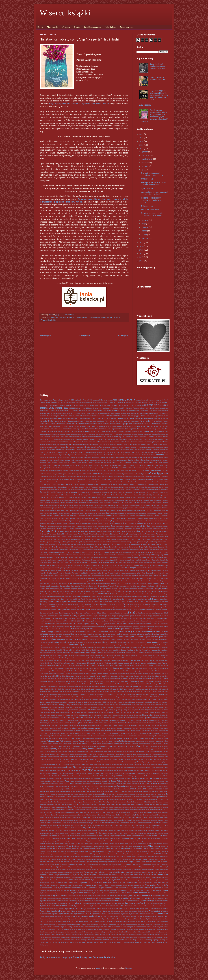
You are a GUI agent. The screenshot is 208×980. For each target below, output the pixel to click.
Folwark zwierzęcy (95, 534)
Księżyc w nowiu (133, 618)
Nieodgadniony (64, 705)
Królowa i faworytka (145, 607)
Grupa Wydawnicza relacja (148, 547)
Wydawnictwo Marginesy (124, 896)
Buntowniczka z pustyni (67, 460)
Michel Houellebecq (112, 676)
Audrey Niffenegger (140, 437)
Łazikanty (138, 647)
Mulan (62, 689)
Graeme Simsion (71, 547)
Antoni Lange (101, 431)
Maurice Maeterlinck (127, 668)
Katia (69, 594)
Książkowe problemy (85, 616)
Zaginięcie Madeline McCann (143, 924)
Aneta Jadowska (150, 424)
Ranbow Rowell (128, 764)
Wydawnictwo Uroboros (159, 911)
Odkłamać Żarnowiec (142, 712)
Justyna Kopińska (130, 586)
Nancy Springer (110, 694)
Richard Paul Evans (101, 773)
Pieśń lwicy (56, 736)
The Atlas (132, 828)
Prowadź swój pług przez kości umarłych (74, 754)
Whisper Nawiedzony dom (111, 857)
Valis (78, 849)
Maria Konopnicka (92, 660)
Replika (134, 770)
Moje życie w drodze (133, 684)
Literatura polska (48, 639)
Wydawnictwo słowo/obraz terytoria (52, 909)
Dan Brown (104, 484)
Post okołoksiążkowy (48, 749)
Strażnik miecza (45, 810)
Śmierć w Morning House (77, 820)
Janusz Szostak (130, 570)
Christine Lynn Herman (161, 465)
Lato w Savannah (142, 621)
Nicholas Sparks (146, 699)
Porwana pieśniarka (162, 746)
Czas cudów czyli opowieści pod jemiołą (53, 479)
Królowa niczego (157, 607)
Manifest (95, 658)
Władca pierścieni (135, 864)
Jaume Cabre (64, 573)
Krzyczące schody (46, 613)
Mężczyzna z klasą (120, 671)
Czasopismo (95, 479)
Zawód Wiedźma (119, 932)
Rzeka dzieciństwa (58, 781)
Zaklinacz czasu (117, 927)
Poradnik (141, 746)
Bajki (125, 439)
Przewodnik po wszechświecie (116, 757)
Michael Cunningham (110, 673)
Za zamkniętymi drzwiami (154, 922)
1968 (163, 402)
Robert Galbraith (136, 773)
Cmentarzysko (55, 470)
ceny (167, 463)
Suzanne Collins (53, 812)
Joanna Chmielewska (132, 578)
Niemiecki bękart (45, 705)
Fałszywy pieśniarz (99, 529)
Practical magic (67, 751)
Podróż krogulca (158, 738)
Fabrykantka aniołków (55, 529)
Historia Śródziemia (119, 555)
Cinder (136, 468)
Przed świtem (52, 757)
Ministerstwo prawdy (117, 681)
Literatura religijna (116, 640)
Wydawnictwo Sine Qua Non (116, 906)
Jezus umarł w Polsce (64, 578)
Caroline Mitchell (93, 463)
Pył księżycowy (147, 762)
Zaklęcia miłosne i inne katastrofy (84, 927)
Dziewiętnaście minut (142, 510)
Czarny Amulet (91, 477)
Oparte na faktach (137, 718)
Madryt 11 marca (107, 650)
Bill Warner (80, 452)
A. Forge (52, 411)
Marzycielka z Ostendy (153, 666)
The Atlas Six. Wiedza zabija (146, 828)
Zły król (128, 937)
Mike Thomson (70, 679)
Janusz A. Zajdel (102, 570)
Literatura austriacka (133, 629)
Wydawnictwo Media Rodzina (145, 895)
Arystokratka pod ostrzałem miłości (75, 434)
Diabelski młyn (82, 490)
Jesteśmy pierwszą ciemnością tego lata (124, 576)
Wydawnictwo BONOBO (65, 880)
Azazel (97, 439)
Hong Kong (159, 555)
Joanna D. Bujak (157, 578)
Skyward (159, 797)
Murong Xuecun (76, 689)
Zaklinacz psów (138, 927)
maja (144, 224)
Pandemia (109, 728)
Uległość (84, 846)
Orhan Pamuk (88, 723)
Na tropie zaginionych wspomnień (121, 692)
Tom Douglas (139, 833)
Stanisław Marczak (162, 802)
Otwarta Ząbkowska (139, 725)
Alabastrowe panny (98, 416)
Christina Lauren (147, 465)
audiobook (130, 437)
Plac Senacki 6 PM (141, 736)
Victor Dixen (110, 849)
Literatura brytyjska (48, 631)
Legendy (86, 624)
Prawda (111, 751)
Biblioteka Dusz (146, 450)
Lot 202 (125, 645)
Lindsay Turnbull (70, 626)
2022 (48, 317)
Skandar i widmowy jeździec (75, 797)
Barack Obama (63, 442)
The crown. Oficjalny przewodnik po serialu (69, 830)
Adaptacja (43, 413)
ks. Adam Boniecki (90, 613)
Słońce (68, 799)
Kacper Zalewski (156, 586)
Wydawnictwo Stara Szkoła (119, 909)
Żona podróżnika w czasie (70, 942)
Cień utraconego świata (94, 468)
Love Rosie (165, 645)
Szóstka (140, 815)
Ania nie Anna (124, 426)
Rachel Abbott (74, 764)
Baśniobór (106, 444)
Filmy (133, 531)
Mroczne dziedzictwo (107, 686)
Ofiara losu (165, 712)
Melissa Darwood (75, 671)
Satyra (100, 784)
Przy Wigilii (73, 759)
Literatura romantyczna (130, 640)
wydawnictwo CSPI (162, 880)
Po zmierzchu (78, 738)
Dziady (87, 505)
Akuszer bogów (86, 416)
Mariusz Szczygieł (82, 663)
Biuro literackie (115, 452)
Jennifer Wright (136, 573)
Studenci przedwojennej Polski (85, 810)
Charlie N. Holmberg (80, 465)
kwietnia (145, 227)
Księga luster (97, 616)
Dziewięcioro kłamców (127, 510)
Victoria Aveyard (121, 849)
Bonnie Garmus (128, 455)
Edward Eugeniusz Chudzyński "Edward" (53, 516)
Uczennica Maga (152, 843)
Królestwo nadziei (132, 607)
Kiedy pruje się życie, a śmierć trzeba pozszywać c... (154, 184)
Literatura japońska (144, 634)
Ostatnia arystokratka (95, 725)
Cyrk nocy (137, 474)
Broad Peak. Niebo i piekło (160, 457)
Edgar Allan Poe (136, 513)
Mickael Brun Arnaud (126, 676)
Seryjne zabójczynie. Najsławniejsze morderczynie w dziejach (66, 791)
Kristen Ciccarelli (152, 604)
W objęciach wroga (121, 851)
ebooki (113, 513)
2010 (124, 405)
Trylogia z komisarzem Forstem (75, 841)
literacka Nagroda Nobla (61, 629)
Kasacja (143, 589)
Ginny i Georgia (76, 542)
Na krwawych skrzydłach (71, 692)
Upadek (135, 846)
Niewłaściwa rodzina (139, 705)
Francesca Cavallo (162, 534)
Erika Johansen (53, 526)
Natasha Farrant (71, 697)
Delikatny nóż (133, 487)
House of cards (45, 557)
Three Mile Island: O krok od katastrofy (82, 833)
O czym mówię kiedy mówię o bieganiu (116, 710)
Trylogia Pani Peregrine (160, 838)
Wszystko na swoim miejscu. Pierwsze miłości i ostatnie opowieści (108, 872)
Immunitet (43, 560)
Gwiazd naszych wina (60, 550)
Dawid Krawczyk (69, 487)
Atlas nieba (65, 437)
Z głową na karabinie (113, 922)
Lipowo (95, 626)
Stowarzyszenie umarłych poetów (131, 807)
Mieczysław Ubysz (153, 676)
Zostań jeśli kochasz (87, 940)
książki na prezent (145, 613)
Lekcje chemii (111, 624)
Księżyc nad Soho (121, 618)
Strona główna (84, 335)
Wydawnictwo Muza (122, 898)
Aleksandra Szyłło (151, 418)
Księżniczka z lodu (65, 618)
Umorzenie (113, 846)
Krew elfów (133, 604)
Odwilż (158, 712)
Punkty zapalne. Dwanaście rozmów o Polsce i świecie (78, 762)
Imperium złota (51, 560)
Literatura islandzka (130, 634)
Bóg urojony (60, 457)
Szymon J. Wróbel (124, 817)
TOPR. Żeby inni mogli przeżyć (71, 836)
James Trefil (140, 568)
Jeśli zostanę (52, 578)
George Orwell (129, 539)
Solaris (112, 799)
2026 (142, 134)
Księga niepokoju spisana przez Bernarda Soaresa (130, 616)
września (145, 163)
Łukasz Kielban (163, 647)
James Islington (130, 568)
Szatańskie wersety (57, 815)
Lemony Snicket (138, 624)
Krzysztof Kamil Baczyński (73, 613)
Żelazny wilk (44, 942)
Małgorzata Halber (154, 655)
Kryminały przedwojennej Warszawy (119, 610)
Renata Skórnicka (125, 770)
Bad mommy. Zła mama (115, 439)
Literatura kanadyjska (160, 634)
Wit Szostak (88, 864)
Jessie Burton (64, 576)
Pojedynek (104, 741)
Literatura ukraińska (110, 642)
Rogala (69, 776)
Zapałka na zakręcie (68, 929)
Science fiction (157, 783)
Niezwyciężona (52, 707)
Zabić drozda (44, 924)
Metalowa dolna (98, 671)
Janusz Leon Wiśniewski (116, 570)
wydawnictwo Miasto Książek (53, 898)
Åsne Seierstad (163, 434)
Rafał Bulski (118, 764)
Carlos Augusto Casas (54, 463)
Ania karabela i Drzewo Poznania (91, 426)
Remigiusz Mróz (111, 770)
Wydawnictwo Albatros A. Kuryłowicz (59, 877)
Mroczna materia (61, 686)
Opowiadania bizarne (161, 718)
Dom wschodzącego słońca (58, 497)
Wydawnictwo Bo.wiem (48, 880)
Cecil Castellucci (159, 463)
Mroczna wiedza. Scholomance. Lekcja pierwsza (83, 686)
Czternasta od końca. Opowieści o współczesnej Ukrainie (97, 482)
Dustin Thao (78, 503)
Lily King (52, 626)
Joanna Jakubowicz (54, 581)
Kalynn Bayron (57, 589)
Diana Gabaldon (114, 490)
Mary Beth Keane (112, 666)
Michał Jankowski (68, 676)
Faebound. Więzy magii (84, 529)
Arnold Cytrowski (137, 431)
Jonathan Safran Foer (103, 583)
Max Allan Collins (141, 668)
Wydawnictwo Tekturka (84, 911)
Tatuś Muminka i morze (139, 825)
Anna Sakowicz (142, 429)
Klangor (161, 594)
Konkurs (43, 604)
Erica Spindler (146, 523)
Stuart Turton (70, 810)
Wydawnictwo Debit (134, 883)
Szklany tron (120, 815)
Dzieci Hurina (95, 505)
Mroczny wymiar (157, 686)
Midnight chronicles (140, 676)
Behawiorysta (51, 447)
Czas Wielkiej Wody (84, 479)
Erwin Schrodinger (104, 526)
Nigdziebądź (74, 707)
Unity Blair (121, 846)
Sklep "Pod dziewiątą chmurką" (121, 797)
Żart (167, 940)
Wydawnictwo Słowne (161, 906)
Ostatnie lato (107, 725)
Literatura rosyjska (145, 640)
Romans (118, 776)
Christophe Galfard (46, 468)
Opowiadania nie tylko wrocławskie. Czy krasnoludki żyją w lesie (62, 720)
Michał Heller (57, 676)
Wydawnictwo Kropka (117, 893)
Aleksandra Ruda (124, 418)
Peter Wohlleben (62, 733)
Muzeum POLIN (116, 689)
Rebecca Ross (45, 770)
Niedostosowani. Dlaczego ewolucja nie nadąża (134, 702)
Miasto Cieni (151, 671)
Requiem (49, 773)
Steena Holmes (116, 804)
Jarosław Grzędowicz (155, 570)
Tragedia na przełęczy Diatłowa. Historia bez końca (127, 836)
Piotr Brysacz (82, 736)
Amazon (166, 421)
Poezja (82, 741)
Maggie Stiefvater (97, 653)
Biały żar (126, 450)
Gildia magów (66, 542)
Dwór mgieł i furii (130, 503)
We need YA (64, 857)
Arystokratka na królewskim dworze (51, 434)
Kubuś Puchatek (145, 618)
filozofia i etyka (154, 531)
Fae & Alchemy (69, 529)
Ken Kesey (94, 594)
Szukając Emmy (96, 817)
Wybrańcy (69, 875)
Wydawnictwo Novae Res (49, 901)
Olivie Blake (107, 718)
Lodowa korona (88, 645)
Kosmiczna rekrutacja (92, 604)
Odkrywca (152, 712)
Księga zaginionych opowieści (158, 616)
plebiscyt (43, 738)
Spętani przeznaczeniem (65, 802)
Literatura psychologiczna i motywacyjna (96, 640)
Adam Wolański (163, 411)
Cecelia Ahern (148, 463)
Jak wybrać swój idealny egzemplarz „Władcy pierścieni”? (158, 66)
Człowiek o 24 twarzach (48, 482)
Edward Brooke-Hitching (160, 513)
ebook (108, 513)
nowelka (90, 710)
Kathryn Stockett (61, 594)
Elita (127, 516)
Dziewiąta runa (115, 510)
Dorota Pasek (106, 497)
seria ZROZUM (131, 789)
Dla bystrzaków (163, 490)
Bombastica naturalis (115, 455)
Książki (40, 27)
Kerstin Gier (102, 594)
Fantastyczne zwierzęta (115, 529)
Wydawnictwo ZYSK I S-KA (101, 916)
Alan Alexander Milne (113, 416)
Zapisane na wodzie (82, 929)
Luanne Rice (44, 647)
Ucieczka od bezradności (137, 843)
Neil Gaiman (155, 697)
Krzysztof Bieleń (58, 613)
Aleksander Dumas (76, 418)
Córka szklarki (87, 474)
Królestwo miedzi (120, 607)
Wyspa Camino (107, 919)
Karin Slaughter (123, 589)
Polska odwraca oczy (55, 744)
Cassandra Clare (117, 463)
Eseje (113, 526)
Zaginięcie (129, 924)
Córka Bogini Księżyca (50, 474)
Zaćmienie (90, 924)
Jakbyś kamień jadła (117, 568)
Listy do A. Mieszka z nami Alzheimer (152, 626)
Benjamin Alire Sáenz (77, 447)
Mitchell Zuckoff (95, 684)
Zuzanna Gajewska (102, 940)
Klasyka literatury (79, 596)
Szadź (128, 812)
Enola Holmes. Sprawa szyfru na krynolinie (129, 521)
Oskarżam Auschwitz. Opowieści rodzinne (132, 723)
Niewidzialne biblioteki (117, 705)
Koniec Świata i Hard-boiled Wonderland (147, 602)
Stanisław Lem (150, 802)
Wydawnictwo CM (118, 880)
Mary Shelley (123, 666)
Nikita (81, 707)
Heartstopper (124, 552)
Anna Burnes (54, 429)
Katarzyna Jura (64, 591)
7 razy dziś (145, 408)
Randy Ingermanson (140, 764)
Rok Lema (75, 776)
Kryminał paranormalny (99, 610)
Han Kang (93, 550)
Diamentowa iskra (102, 490)
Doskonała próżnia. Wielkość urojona (124, 497)
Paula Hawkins (76, 731)
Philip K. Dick (81, 733)
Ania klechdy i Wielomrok (110, 426)
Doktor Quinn (116, 495)
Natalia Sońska (60, 697)
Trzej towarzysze (159, 841)
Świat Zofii (137, 820)
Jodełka (106, 581)
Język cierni (90, 578)
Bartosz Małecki (51, 444)
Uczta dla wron (163, 843)
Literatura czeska (90, 632)
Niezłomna (158, 705)
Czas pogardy (72, 479)
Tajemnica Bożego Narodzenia (151, 823)
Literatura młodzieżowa (51, 637)
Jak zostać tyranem (104, 568)
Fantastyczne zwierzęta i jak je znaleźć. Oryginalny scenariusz (146, 529)
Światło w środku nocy (54, 823)
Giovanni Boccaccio (100, 542)
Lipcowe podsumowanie (84, 626)
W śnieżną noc (68, 854)
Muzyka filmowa (127, 689)
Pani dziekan (127, 728)
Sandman (156, 781)
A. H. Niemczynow (62, 411)
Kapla (104, 589)
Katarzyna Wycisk (104, 591)
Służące (74, 799)
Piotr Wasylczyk (109, 736)
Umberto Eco (105, 846)
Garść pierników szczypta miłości (116, 537)
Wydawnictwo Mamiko (92, 896)
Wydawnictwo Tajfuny (68, 911)
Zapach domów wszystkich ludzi (50, 929)
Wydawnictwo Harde (71, 890)
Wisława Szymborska (76, 864)
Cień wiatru (114, 468)
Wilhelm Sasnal (140, 862)
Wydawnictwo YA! (135, 914)
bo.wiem (81, 455)
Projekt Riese (55, 754)
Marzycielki (165, 666)
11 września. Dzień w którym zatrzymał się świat (131, 402)
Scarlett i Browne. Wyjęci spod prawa (127, 784)
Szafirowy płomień (137, 812)
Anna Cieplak (63, 429)
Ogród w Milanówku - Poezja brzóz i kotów (102, 715)
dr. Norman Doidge (155, 497)
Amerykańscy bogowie (64, 424)
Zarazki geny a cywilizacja (49, 932)
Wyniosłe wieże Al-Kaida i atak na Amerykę (82, 919)
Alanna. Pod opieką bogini (150, 416)
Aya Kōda (80, 439)
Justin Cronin (119, 586)
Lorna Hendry (107, 645)
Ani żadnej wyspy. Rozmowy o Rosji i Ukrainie (64, 426)
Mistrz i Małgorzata (75, 684)
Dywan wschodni (79, 505)
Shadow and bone (103, 791)
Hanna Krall (120, 550)
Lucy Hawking (63, 647)
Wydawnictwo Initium (126, 890)
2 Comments (70, 315)
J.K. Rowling (92, 563)
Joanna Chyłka (145, 578)
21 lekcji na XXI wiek (79, 408)
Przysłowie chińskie (117, 759)
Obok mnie (66, 712)
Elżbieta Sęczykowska (57, 518)
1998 (53, 405)
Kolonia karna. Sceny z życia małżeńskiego (126, 599)
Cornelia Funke (155, 470)
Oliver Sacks (98, 718)
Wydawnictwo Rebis (64, 906)
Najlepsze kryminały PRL (81, 694)
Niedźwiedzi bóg (156, 702)
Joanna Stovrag (83, 581)
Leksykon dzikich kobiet (124, 624)
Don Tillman (82, 497)
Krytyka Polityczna (162, 610)
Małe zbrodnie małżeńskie (104, 655)
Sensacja (121, 786)
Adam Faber (116, 411)
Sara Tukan (59, 784)
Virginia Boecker (45, 851)
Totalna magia (94, 836)
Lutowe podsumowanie (104, 647)
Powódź (161, 749)
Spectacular (44, 802)
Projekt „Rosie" (45, 754)
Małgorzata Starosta (71, 658)
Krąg (128, 604)
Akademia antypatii (53, 416)
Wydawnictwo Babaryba (125, 877)
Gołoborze (119, 544)
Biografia (87, 452)
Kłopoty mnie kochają (68, 599)
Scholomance (145, 784)
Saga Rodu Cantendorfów (132, 781)
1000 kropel (111, 402)
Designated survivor (46, 490)
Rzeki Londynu (70, 781)
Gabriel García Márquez (75, 537)
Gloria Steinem (112, 542)
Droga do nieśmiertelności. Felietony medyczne (63, 500)
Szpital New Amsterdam (160, 815)
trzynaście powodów (53, 843)
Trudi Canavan (53, 838)
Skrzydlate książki (138, 797)
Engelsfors (106, 518)
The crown (51, 830)
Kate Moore (125, 591)
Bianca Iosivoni (135, 450)
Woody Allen (55, 870)
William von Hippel (46, 864)
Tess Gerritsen (99, 828)
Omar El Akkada (117, 718)
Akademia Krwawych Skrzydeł (70, 416)
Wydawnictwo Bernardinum (142, 877)
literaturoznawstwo (54, 645)
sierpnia (145, 166)
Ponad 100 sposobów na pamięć (60, 746)
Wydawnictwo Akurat (149, 875)
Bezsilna (96, 450)
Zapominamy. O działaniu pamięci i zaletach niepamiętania (136, 929)
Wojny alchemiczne (146, 867)
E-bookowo (101, 513)
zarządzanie (62, 932)
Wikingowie (106, 862)
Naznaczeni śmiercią (108, 697)
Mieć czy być (52, 679)
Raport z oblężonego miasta (111, 767)
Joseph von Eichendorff (131, 583)
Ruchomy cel (78, 778)
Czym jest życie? (45, 484)
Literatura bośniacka (162, 629)
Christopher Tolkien (59, 468)
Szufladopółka (85, 817)
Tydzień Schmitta (81, 843)
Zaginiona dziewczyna (161, 924)
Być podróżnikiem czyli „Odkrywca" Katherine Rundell (155, 174)
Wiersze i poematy (148, 859)
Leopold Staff (148, 624)
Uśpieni (62, 849)
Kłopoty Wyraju (80, 599)
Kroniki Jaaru (56, 607)
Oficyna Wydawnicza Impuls (49, 715)
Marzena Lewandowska (136, 666)
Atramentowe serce (103, 437)
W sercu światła (161, 851)
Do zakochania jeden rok (71, 495)
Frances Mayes (150, 534)
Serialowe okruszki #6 (150, 210)
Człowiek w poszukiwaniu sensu (67, 482)
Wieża (56, 862)
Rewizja (55, 773)
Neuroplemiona (84, 699)
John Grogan (160, 581)
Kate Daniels (116, 591)
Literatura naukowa (72, 637)
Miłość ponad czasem (102, 681)
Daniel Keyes (113, 484)
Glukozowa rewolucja (124, 542)
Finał (162, 531)
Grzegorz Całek (163, 547)
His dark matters (97, 555)
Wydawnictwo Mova (107, 898)
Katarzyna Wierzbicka (91, 591)
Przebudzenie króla (121, 754)
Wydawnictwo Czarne (89, 882)
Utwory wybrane (70, 849)
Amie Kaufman (77, 424)
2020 (142, 246)
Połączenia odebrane (124, 744)
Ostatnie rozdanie (118, 725)
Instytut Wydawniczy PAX (76, 560)
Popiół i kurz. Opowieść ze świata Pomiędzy (86, 746)
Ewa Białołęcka (157, 526)
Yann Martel (58, 922)
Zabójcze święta (55, 924)
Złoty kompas (121, 937)
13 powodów (152, 402)
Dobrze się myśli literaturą (96, 495)
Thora (66, 833)
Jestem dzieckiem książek (101, 576)
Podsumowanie (53, 741)
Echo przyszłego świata (123, 513)
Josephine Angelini (146, 583)
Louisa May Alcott (154, 645)
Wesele (83, 857)
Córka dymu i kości (65, 474)
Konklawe (165, 602)
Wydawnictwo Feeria (65, 888)
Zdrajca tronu (60, 935)
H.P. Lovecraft (84, 550)
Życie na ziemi (102, 942)
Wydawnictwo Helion (110, 890)
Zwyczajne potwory (159, 940)
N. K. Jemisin (153, 689)
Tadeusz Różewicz (110, 823)
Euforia (118, 526)
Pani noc (135, 728)
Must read (85, 689)
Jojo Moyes (68, 583)
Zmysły (154, 937)
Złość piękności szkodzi (79, 937)
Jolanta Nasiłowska (79, 583)
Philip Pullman (91, 733)
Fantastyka (45, 531)
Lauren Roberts (56, 624)
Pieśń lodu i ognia (46, 736)
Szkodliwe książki (131, 815)
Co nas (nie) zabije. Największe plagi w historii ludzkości (79, 470)
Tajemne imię (125, 823)
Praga (74, 751)
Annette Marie (90, 431)
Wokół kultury (110, 27)
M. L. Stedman (75, 650)
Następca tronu (141, 694)
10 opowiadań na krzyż (56, 402)
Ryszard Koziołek (146, 778)
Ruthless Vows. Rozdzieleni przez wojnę (96, 778)
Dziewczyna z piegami (67, 510)
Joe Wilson (122, 581)
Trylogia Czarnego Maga (79, 838)
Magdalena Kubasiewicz (151, 650)
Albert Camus (164, 416)
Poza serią (52, 751)
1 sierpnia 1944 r (160, 400)
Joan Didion (108, 578)
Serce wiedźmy (130, 786)
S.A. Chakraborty (96, 781)
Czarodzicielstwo (118, 477)
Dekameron (115, 487)
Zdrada (53, 935)
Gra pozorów (60, 547)
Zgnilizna (125, 935)
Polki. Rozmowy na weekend (154, 741)
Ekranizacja (96, 516)
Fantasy (55, 531)
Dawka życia (80, 487)
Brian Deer (128, 457)
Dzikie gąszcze (53, 513)
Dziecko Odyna (135, 505)
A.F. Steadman (73, 411)
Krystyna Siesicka (149, 610)
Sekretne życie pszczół (86, 786)
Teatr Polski (58, 828)
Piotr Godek (91, 736)
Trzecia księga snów (132, 841)
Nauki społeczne (83, 697)
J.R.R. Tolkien (103, 563)
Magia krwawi (116, 653)
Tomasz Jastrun (157, 833)
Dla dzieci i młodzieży (49, 492)
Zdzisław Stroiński (71, 935)
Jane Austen (66, 570)
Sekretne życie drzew (56, 786)
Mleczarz (104, 684)
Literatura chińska (62, 632)
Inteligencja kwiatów (98, 560)
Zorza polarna (75, 940)
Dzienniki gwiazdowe (79, 508)
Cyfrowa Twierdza (116, 474)
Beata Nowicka (147, 444)
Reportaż (141, 770)
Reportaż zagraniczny (152, 770)
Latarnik (133, 621)
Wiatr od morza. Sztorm (128, 857)
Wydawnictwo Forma (111, 888)
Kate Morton (133, 591)
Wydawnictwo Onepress (102, 901)
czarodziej (127, 477)
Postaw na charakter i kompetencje (70, 749)
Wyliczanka (52, 919)
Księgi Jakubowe (53, 618)
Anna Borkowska (163, 426)
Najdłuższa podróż (46, 694)
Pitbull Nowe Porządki (127, 736)
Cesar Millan (56, 465)
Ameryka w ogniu (50, 424)
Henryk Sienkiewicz (156, 552)
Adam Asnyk (107, 411)
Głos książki (144, 542)
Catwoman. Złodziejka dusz (133, 463)
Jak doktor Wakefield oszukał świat (68, 565)
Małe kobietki (90, 655)
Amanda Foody (157, 421)
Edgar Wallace (147, 513)
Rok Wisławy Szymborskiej (106, 776)
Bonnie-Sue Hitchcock (141, 455)
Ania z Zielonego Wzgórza (138, 426)
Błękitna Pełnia (73, 455)
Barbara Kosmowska (89, 442)
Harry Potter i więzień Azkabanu (90, 552)
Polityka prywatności (137, 741)
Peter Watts (52, 733)
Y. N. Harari (49, 922)
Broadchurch (44, 460)
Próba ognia (92, 754)
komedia (51, 602)
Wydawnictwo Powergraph (91, 903)
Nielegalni (165, 702)
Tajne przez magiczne (87, 825)
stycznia (145, 238)
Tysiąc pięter (124, 843)
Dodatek (108, 495)
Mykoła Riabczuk (139, 689)
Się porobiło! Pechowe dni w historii (140, 794)
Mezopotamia (109, 671)
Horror (166, 555)
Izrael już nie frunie (54, 563)
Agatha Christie (86, 413)
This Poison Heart (154, 830)
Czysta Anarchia (57, 484)
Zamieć (166, 927)
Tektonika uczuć (76, 828)
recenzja (77, 770)
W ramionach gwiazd (149, 851)
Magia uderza (143, 653)
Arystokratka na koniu (161, 431)
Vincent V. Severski (161, 849)
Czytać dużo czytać (71, 484)
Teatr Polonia (49, 828)
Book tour (152, 455)
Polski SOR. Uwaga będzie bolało (95, 744)
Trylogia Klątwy (115, 838)
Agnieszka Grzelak (133, 413)
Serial (139, 789)
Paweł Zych (130, 731)
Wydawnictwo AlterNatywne (93, 877)
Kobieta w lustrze (92, 599)
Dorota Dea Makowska (94, 497)
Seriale (145, 789)
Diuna (134, 490)
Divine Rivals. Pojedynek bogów (147, 490)
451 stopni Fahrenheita (133, 408)
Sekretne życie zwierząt (102, 786)
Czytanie (82, 484)
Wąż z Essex (54, 857)
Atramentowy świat (118, 437)
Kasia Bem (150, 589)
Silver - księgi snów (159, 794)
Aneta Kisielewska (162, 424)
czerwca (145, 220)
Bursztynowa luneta (83, 460)
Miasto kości (159, 671)
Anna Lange (111, 429)
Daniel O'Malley (123, 484)
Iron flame (161, 560)
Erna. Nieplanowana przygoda (82, 526)
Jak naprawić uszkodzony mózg (91, 565)
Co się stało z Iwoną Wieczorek (109, 470)
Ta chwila (101, 823)
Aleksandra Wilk (163, 418)
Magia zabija (164, 653)
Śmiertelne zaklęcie (93, 820)
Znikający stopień (163, 937)
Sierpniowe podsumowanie (118, 794)
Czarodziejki (156, 477)
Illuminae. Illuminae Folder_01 (142, 557)
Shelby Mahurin (115, 791)
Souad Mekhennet (152, 799)
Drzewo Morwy (153, 500)
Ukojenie (63, 846)
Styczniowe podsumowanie (147, 810)
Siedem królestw (157, 791)
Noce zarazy (132, 707)
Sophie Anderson (139, 799)
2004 (99, 405)
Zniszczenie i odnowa (47, 940)
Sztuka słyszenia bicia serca (49, 817)
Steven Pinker (73, 807)
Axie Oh (74, 439)
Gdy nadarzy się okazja (147, 537)
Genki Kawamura (118, 539)
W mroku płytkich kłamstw (93, 851)
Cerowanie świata (46, 465)
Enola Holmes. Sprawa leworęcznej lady (101, 521)
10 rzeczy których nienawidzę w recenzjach (78, 402)
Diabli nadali (92, 490)
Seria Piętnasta (88, 789)
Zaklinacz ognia (128, 927)
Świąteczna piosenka (81, 823)
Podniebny (148, 738)
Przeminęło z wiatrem (75, 757)
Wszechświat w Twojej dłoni (132, 870)
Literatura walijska (124, 642)
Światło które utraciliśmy (149, 820)
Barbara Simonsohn (103, 442)
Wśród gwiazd (138, 872)
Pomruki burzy (44, 746)
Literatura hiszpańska (87, 634)
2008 (115, 405)
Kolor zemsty (145, 599)
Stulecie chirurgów (131, 810)
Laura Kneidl (153, 621)
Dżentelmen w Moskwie (84, 513)
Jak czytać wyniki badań (48, 565)
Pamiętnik (64, 728)
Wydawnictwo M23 (46, 896)
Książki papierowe (157, 613)
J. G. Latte (64, 563)
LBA (75, 624)
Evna (139, 526)
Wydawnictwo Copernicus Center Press (140, 880)
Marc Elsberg (103, 658)
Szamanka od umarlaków (152, 812)
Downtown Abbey (143, 497)
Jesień (56, 576)
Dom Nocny (44, 497)
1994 (45, 405)
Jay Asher (73, 573)
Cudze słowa (97, 474)
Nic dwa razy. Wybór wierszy (117, 699)
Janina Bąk (92, 570)
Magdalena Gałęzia (119, 650)
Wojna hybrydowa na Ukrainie (78, 867)
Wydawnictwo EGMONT (119, 885)
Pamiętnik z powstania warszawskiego (83, 728)
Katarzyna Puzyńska (76, 591)
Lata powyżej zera (123, 621)
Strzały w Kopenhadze (58, 810)
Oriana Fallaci (99, 723)
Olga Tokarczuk (77, 718)
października (147, 159)
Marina (62, 663)
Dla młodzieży (77, 492)
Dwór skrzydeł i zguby (144, 503)
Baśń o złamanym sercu (133, 444)
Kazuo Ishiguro (85, 594)
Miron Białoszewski (132, 681)
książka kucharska (122, 613)
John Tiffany (51, 583)
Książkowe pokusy (70, 616)
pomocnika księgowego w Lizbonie (157, 744)
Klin (164, 596)
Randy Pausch (152, 764)
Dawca (60, 487)
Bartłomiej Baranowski (138, 442)
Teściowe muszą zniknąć (120, 828)
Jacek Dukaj (122, 563)
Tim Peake (114, 833)
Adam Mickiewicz (135, 411)
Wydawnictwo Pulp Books (159, 903)
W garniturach (65, 851)
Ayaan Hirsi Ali (89, 439)
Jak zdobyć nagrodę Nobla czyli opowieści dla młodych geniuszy (76, 568)
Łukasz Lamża (45, 650)
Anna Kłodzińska (101, 429)
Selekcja (113, 786)
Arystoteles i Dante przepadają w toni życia (144, 434)
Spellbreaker (52, 802)
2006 (107, 405)
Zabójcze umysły (66, 924)
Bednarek (43, 447)
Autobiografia (152, 437)
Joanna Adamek (118, 578)
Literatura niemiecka (89, 637)
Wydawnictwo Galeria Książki (142, 888)
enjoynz (99, 968)
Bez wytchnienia (87, 450)
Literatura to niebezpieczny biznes (79, 642)
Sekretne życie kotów (70, 786)
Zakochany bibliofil (150, 927)
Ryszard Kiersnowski (132, 778)
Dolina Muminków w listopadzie (131, 495)
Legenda (80, 624)
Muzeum (108, 689)
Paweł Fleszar (99, 731)
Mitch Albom (86, 684)
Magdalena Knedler (134, 650)
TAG (118, 823)
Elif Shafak (121, 516)
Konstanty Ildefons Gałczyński (57, 604)
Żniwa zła (56, 942)
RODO (64, 776)
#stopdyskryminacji (142, 400)
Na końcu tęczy (57, 692)
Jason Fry (56, 573)
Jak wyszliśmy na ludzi (147, 565)
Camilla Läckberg (134, 460)
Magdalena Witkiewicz (82, 653)
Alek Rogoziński (64, 418)
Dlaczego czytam (89, 492)
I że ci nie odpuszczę (93, 557)
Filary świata (117, 531)
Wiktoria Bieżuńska (117, 862)
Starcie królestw (67, 804)
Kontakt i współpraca (92, 27)
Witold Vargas (123, 864)
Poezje (87, 741)
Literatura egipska (141, 632)
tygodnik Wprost (114, 843)
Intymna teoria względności (125, 560)
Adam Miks (144, 411)
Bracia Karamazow (71, 457)
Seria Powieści (98, 789)
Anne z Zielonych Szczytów (75, 431)
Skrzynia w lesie (149, 797)
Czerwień (127, 479)
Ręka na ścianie (63, 773)
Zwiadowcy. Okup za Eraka (134, 940)
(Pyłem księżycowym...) (60, 400)
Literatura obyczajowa (125, 637)
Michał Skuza (100, 676)
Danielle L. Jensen (135, 484)
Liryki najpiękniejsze (104, 626)
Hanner (151, 550)
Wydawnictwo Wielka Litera (101, 914)
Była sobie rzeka (100, 460)
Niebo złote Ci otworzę (75, 702)
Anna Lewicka (120, 429)
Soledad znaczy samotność (123, 799)
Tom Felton (148, 833)
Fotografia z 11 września (110, 534)
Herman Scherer (73, 555)
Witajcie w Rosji (98, 864)
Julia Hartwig (71, 586)
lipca (144, 170)
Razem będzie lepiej (137, 767)
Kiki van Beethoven (135, 594)
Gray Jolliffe (94, 547)
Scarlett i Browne (109, 784)
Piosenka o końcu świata (69, 736)
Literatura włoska (136, 642)
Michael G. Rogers (136, 673)
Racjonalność (84, 764)
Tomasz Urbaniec (54, 836)
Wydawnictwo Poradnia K (71, 903)
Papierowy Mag (157, 728)
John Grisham (150, 581)
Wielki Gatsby (80, 859)
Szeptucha (82, 815)
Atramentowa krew (75, 437)
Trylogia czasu (92, 838)
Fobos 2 (85, 534)
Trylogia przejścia (45, 841)
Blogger (128, 968)
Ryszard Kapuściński (117, 778)
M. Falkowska (65, 650)
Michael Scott (164, 673)
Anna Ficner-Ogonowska (76, 429)
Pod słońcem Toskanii (137, 738)
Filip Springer (126, 531)
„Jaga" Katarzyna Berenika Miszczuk (158, 79)
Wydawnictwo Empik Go (136, 885)
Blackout (123, 452)
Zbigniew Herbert (131, 932)
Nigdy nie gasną (64, 707)
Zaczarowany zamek (79, 924)
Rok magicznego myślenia (88, 776)
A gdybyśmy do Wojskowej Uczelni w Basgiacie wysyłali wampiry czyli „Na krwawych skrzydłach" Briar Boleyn (153, 116)
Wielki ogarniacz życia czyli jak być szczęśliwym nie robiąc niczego (109, 859)
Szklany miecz (110, 815)
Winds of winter (62, 864)
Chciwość (118, 465)
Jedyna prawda (126, 573)
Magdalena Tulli (68, 653)
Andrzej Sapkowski (125, 424)
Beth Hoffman (77, 450)
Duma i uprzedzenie (66, 503)
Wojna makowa (94, 867)
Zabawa (166, 922)
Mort (152, 684)
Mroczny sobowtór (145, 686)
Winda (55, 864)
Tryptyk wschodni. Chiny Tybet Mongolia (99, 841)
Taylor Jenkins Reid (154, 825)
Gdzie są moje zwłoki (54, 539)
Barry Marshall (115, 442)
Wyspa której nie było (119, 919)
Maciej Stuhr (96, 650)
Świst (95, 823)
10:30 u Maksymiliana (100, 402)
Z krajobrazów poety (127, 922)
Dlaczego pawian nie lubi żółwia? (106, 492)
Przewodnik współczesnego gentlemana (140, 757)
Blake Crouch (140, 452)
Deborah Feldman (91, 487)
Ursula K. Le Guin (53, 849)
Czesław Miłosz (162, 479)
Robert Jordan (158, 773)
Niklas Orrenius (88, 707)
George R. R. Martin (142, 539)
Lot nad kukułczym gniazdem (138, 645)
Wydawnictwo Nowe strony (68, 901)
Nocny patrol (141, 707)
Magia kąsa (108, 653)
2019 (142, 250)
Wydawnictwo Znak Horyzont (54, 916)
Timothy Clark (123, 833)
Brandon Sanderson (116, 457)
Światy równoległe (68, 823)
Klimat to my (158, 596)
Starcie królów (78, 804)
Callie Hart (124, 460)
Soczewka (80, 799)
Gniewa (53, 544)
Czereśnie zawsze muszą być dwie (112, 479)
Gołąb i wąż (110, 544)
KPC (124, 604)
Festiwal (93, 531)
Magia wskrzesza (154, 653)
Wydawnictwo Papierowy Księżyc (142, 901)
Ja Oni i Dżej (114, 563)
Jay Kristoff (80, 573)
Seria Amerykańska (152, 786)
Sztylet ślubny (75, 817)
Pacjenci (45, 728)
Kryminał (86, 609)
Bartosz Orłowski (62, 444)
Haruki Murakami (107, 552)
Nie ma (166, 699)
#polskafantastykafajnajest (124, 400)
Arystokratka (148, 431)
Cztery (118, 482)
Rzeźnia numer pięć (83, 781)
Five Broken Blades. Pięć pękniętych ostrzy (63, 534)
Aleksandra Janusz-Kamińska (108, 418)
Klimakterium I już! (147, 596)
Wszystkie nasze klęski (76, 872)
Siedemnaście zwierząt (65, 794)
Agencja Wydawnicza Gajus (101, 413)
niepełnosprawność (77, 705)
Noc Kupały (115, 707)
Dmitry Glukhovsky (152, 492)
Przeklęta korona (62, 757)
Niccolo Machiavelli (133, 699)
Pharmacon (72, 733)
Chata (101, 465)
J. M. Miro (76, 563)
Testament (108, 828)
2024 (142, 141)
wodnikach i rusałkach (47, 867)
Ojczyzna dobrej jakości (125, 715)
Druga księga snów (96, 500)
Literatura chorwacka (76, 632)
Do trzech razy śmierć (55, 495)
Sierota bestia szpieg (95, 794)
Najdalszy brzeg (163, 692)
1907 (159, 402)
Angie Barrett (44, 426)
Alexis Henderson (61, 421)
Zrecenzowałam (127, 27)
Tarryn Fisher (127, 825)
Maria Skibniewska (143, 660)
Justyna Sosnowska (143, 586)
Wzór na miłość (163, 919)
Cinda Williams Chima (126, 468)
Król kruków (86, 607)
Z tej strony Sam (140, 922)
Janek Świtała (83, 570)
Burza (92, 460)
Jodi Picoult (113, 581)
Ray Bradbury (125, 767)
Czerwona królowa (149, 479)
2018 (142, 253)
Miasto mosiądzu (60, 673)
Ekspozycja (104, 516)
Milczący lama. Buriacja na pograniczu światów (141, 679)
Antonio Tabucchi (111, 431)
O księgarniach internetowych (140, 710)
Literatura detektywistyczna (107, 632)
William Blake (150, 862)
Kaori (99, 589)
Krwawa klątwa (76, 610)
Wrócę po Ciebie (97, 870)
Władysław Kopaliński (149, 864)
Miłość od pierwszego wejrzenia (82, 681)
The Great (87, 830)
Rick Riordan (125, 773)
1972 (167, 402)
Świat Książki (127, 820)
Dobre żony (83, 495)
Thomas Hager (59, 833)
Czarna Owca (52, 477)
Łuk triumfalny (153, 647)
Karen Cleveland (111, 589)
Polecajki (116, 741)
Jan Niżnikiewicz (160, 568)
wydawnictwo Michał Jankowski (74, 898)
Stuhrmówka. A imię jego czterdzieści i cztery (110, 810)
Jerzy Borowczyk (147, 573)
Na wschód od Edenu (140, 692)
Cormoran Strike (143, 470)
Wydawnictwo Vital (66, 914)
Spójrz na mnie (88, 802)
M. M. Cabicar (86, 650)
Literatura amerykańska (78, 317)
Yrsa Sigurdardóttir (99, 922)
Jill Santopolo (99, 578)
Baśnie (71, 444)
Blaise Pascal (131, 452)
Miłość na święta (64, 681)
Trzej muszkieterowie (146, 841)
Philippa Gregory (102, 733)
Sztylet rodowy (65, 817)
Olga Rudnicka (65, 718)
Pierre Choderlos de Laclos (128, 733)
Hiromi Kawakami (85, 555)
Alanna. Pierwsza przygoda (131, 416)
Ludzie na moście (90, 647)
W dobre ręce (55, 851)
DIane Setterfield (126, 490)
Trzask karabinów (119, 841)
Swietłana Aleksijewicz (68, 812)
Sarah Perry (79, 784)
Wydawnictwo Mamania (77, 896)
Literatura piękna (94, 317)
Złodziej (58, 937)
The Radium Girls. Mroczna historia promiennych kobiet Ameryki (126, 830)
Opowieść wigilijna (76, 723)
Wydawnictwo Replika (81, 906)
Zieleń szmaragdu (148, 935)
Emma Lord (89, 518)
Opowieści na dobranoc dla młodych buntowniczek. (139, 720)
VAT (94, 849)
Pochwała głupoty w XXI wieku (110, 738)
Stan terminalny (138, 802)
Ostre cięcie (128, 725)
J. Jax (70, 563)
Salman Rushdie (147, 781)
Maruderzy (102, 666)
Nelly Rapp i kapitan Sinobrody (53, 699)
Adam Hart (125, 411)
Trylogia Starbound (58, 841)
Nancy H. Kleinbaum (97, 694)
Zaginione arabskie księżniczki (50, 927)
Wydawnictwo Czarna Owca (67, 883)
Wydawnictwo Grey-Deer (55, 890)
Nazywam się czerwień (123, 697)
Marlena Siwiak (93, 663)
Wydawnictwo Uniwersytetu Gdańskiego (105, 911)
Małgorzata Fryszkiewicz (139, 655)
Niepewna (87, 705)
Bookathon (160, 455)
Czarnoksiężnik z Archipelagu (76, 477)
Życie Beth (83, 942)
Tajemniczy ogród (58, 825)
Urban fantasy (154, 846)
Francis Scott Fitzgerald (48, 537)
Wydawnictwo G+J (125, 888)
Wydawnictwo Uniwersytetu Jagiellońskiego (134, 911)
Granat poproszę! (83, 547)
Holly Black (151, 555)
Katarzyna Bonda (53, 591)
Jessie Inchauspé (76, 576)
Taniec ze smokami (116, 825)
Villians (151, 849)
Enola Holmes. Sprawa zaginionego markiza (67, 523)
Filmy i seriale (52, 27)
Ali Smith (80, 421)
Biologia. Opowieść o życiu (100, 452)
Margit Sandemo (65, 660)
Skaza (108, 797)
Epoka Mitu (117, 523)
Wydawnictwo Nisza (162, 898)
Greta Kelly (113, 547)
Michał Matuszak (89, 676)
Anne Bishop (152, 429)
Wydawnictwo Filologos (96, 888)
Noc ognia (123, 707)
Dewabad (74, 490)
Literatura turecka (96, 642)
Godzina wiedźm (61, 544)
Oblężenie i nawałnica (55, 712)
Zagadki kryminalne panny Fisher (114, 924)
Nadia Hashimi (107, 317)
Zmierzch (134, 937)
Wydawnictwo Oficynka (85, 901)
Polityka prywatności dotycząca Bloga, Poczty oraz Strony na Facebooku (77, 957)
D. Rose (89, 484)
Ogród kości (83, 715)
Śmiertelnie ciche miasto (109, 820)
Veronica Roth (101, 849)
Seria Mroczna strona (75, 789)
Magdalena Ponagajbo (55, 653)
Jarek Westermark (141, 570)
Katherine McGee (144, 591)
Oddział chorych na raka (106, 712)
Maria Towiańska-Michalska (159, 660)
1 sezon (151, 400)
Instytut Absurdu (62, 560)
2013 (137, 405)
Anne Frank (161, 429)
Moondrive (145, 684)
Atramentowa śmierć (89, 437)
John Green (141, 581)
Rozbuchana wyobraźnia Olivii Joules (156, 776)
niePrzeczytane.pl (103, 705)
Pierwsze (156, 733)
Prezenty (165, 751)
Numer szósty (98, 710)
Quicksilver (65, 764)
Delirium (141, 487)
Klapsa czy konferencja (59, 596)
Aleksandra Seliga (138, 418)
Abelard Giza (83, 411)
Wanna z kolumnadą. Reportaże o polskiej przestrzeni (127, 854)
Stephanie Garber (142, 804)
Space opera (164, 799)
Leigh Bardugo (100, 624)
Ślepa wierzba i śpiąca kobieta (142, 817)
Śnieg (120, 820)
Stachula (130, 802)
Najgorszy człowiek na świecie (62, 694)
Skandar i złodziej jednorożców (95, 797)
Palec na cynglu (54, 728)
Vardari (89, 849)
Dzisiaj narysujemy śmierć (67, 513)
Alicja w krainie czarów (131, 421)
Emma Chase (80, 518)
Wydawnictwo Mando (107, 896)
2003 (95, 405)
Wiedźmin (67, 859)
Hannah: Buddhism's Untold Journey (136, 550)
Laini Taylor (112, 621)
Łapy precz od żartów (128, 647)
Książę (99, 613)
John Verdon (59, 583)
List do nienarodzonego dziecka (122, 626)
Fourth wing (123, 534)
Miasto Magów (49, 673)
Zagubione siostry (66, 927)
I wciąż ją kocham (80, 557)
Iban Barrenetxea (114, 557)
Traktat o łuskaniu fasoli (154, 836)
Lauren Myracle (163, 621)
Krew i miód (142, 604)
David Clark (53, 487)
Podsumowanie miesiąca (69, 741)
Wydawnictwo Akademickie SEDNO (111, 875)
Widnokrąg (165, 857)
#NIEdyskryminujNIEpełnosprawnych (100, 400)
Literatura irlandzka (115, 634)
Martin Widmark (163, 663)
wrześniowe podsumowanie (113, 870)
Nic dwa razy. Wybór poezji (99, 699)
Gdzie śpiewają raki (68, 539)
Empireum (98, 518)
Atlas (41, 437)
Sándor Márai (164, 781)
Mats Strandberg (79, 668)
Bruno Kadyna (53, 460)
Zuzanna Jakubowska (117, 940)
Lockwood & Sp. (77, 645)
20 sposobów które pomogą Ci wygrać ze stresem (76, 405)
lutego (144, 235)
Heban (131, 552)
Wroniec (88, 870)
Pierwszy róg (164, 733)
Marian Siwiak (44, 663)
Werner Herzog (75, 857)
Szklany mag (101, 815)
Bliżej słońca (48, 455)
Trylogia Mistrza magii (143, 838)
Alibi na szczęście (90, 421)
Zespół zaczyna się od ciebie (105, 935)
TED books (67, 828)
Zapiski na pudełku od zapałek (99, 929)
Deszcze (56, 490)
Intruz (107, 560)
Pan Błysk (102, 728)
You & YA (75, 922)
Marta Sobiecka (152, 663)
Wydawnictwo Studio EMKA (140, 909)
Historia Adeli (107, 555)
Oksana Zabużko (160, 715)
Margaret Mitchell (53, 660)
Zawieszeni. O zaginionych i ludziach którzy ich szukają (94, 932)
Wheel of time (96, 857)
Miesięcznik (61, 679)
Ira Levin (145, 560)
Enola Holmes (121, 518)
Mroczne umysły (132, 686)
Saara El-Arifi (106, 781)
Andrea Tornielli (97, 424)
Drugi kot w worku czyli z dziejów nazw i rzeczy (118, 500)
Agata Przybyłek (75, 413)
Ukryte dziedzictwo (73, 846)
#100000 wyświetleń (76, 400)
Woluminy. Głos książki (161, 867)
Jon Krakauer (91, 583)
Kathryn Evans (51, 594)
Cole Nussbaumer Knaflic (128, 470)
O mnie (77, 27)
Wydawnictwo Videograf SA (49, 914)
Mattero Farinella (100, 668)
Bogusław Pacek (102, 455)
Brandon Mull (104, 457)
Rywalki (155, 778)
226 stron (89, 408)
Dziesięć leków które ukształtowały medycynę (111, 508)
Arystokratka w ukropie (122, 434)
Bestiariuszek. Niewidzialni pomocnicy (59, 450)
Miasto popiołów (71, 673)
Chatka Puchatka (109, 465)
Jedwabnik (111, 573)
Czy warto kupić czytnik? (160, 482)
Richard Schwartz (115, 773)
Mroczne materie (120, 686)
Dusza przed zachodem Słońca (93, 503)
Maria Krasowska (104, 660)
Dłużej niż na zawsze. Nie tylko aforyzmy (132, 492)
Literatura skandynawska (160, 640)
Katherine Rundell (156, 591)
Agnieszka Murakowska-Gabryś (150, 413)
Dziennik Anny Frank (65, 508)
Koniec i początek (127, 602)
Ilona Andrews (158, 557)
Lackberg (105, 621)
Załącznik (160, 927)
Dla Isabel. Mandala (65, 492)
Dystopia (70, 505)
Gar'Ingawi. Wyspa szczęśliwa (94, 537)
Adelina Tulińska (52, 413)
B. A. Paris (103, 439)
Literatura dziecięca (126, 631)
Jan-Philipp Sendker (55, 570)
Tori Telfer (85, 836)
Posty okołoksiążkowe (92, 749)
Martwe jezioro (45, 666)
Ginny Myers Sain (87, 542)
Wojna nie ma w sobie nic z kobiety (112, 867)
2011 (128, 405)
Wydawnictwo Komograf (100, 893)
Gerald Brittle (155, 539)
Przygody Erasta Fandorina (87, 759)
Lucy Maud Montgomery (76, 647)
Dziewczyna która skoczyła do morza (139, 508)
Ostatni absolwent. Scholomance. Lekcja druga (62, 725)
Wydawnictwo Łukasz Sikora (158, 893)
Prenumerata (158, 751)
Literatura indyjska (101, 634)
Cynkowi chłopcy (128, 474)
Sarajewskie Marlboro (90, 784)
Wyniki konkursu (62, 919)
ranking (160, 764)
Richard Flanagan (87, 773)
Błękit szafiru (63, 455)
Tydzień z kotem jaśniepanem (98, 843)
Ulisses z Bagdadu (93, 846)
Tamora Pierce (99, 825)
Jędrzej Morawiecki (79, 578)
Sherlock (124, 791)
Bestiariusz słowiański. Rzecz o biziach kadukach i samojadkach (125, 447)
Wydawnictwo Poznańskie (111, 903)
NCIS (133, 697)
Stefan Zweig (126, 804)
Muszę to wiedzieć (95, 689)
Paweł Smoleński (110, 731)
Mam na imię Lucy (85, 658)
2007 (111, 405)
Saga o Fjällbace (117, 781)
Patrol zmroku (52, 731)
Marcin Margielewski (115, 658)
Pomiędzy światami (138, 744)
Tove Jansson (104, 836)
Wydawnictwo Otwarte (119, 901)
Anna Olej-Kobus (131, 429)
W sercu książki (65, 13)
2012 (133, 405)
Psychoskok (148, 759)
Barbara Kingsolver (75, 442)
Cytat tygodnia (145, 105)
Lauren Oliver (45, 624)
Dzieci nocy (103, 505)
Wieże (71, 862)
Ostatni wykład (83, 725)
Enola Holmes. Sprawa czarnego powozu (73, 521)
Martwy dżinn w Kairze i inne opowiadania (65, 666)
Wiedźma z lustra (46, 859)
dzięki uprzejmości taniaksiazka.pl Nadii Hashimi (79, 104)
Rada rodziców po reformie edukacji (102, 764)
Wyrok (99, 919)
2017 (142, 257)
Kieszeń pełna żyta (122, 594)
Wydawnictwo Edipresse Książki (98, 885)
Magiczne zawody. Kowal (59, 655)
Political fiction (124, 741)
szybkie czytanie (112, 817)
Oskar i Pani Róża (110, 723)
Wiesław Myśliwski (47, 862)
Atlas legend (56, 437)
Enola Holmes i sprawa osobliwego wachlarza (142, 518)
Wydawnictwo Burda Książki (101, 880)
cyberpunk (106, 474)
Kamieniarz (66, 589)
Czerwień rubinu (136, 479)
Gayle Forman (133, 537)
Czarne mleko (61, 477)
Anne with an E (59, 431)
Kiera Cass (111, 594)
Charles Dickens (66, 465)
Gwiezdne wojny (73, 550)
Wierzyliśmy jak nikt (162, 859)
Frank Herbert (61, 537)
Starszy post (123, 335)
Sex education (92, 791)
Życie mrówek (92, 942)
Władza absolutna (162, 864)
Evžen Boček (146, 526)
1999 (57, 405)
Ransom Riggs (72, 767)
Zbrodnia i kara (154, 932)
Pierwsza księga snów (145, 733)
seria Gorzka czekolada (47, 789)
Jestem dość (87, 576)
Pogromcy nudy (95, 741)
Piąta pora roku (113, 733)
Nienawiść (55, 705)
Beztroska (103, 450)
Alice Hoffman (110, 421)
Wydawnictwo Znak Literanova (77, 916)
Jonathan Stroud (117, 583)
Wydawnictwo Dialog (150, 883)
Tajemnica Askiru (135, 823)
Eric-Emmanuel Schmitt (131, 523)
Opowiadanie (114, 720)
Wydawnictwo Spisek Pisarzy (97, 909)
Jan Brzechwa (149, 568)
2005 (103, 405)
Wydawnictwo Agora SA (90, 875)
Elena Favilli (113, 516)
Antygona (121, 431)
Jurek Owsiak (98, 586)
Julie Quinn (89, 586)
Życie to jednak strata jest (133, 942)
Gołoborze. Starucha (155, 544)
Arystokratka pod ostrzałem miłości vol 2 (100, 434)
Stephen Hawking (156, 804)
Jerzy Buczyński (159, 573)
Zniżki (57, 940)
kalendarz (165, 586)
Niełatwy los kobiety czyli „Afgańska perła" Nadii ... (152, 214)
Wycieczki (66, 27)
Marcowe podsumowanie (131, 658)
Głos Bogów (136, 542)
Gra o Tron (51, 547)
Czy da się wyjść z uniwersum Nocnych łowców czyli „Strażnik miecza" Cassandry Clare (159, 95)
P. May (157, 725)
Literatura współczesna (152, 642)
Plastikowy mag (163, 736)
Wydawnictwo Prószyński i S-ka (136, 903)
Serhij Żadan (140, 786)
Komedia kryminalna (62, 602)
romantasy (140, 776)
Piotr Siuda (99, 736)
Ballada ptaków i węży (156, 439)
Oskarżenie (150, 723)
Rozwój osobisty (54, 778)
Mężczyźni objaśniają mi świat (136, 671)
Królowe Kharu (51, 610)
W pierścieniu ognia (135, 851)
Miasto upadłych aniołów (94, 673)
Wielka (73, 859)
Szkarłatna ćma (91, 815)
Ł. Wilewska (116, 647)
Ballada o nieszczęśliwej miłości (138, 439)
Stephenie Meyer (50, 807)
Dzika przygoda (155, 510)
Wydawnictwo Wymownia (120, 914)
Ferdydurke (74, 531)
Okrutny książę (148, 715)
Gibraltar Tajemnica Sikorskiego (50, 542)
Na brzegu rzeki (163, 689)
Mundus (67, 689)
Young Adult (88, 922)
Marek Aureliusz (145, 658)
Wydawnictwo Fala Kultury (48, 888)
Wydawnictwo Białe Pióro (160, 877)
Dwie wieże (108, 503)
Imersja (166, 557)
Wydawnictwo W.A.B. (83, 914)
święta (91, 823)
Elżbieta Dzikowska (147, 516)
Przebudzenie (110, 754)
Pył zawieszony (158, 762)
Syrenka (123, 812)
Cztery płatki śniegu (128, 482)
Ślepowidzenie (158, 817)
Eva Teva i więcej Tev (129, 526)
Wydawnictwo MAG (60, 895)
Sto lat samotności (85, 807)
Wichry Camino (142, 857)
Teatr (163, 825)
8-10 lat (151, 408)
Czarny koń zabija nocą (104, 477)
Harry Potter (52, 552)
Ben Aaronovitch (63, 447)
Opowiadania (149, 718)
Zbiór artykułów (143, 932)
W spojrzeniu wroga (55, 854)
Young (81, 921)
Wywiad (149, 919)
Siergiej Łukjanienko (80, 794)
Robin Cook (57, 776)
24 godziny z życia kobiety (101, 408)
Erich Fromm (155, 523)
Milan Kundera (120, 679)
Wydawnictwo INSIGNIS (142, 890)
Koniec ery (116, 602)
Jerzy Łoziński (49, 576)
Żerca (51, 942)
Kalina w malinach (46, 589)
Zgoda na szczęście (135, 935)
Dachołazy (96, 484)
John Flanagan (131, 581)
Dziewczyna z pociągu (83, 510)
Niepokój (94, 705)
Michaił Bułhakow (45, 676)
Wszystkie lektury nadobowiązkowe (56, 872)
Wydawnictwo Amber (110, 877)
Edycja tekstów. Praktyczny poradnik (80, 516)
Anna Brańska (44, 429)
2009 (120, 405)
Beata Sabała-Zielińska (161, 444)
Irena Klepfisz (152, 560)
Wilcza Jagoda (129, 862)
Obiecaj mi (43, 712)
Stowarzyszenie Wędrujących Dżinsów (155, 807)
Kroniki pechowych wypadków (71, 607)
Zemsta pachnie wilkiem (86, 935)
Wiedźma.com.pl (58, 859)
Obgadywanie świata (161, 710)
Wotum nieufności (79, 870)
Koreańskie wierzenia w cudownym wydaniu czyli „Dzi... (152, 200)
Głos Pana (152, 542)
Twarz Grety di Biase (67, 843)
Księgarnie (43, 618)
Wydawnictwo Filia (80, 888)
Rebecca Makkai (163, 767)
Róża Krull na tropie (67, 778)
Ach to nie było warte (95, 411)
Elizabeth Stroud (134, 516)
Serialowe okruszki (155, 789)
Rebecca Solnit (55, 770)
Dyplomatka (63, 505)
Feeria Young (65, 531)
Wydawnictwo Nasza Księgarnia (142, 898)
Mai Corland (72, 655)
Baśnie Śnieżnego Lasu (94, 444)
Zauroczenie (71, 932)
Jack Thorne (148, 563)
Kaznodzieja (75, 594)
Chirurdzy (125, 465)
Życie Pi (111, 942)
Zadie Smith (98, 924)
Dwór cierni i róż (118, 503)
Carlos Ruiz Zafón (69, 463)
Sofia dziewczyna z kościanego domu (97, 799)
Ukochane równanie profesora (50, 846)
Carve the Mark (105, 463)
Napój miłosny (131, 694)
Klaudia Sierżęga (103, 596)
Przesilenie (102, 757)
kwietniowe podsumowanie (92, 621)
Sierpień (105, 794)
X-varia (42, 922)
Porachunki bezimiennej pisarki (126, 746)
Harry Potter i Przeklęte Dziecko (68, 552)
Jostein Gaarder (158, 583)
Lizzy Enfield (65, 645)
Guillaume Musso (46, 550)
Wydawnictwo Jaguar (160, 890)
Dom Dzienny (147, 495)
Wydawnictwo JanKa (47, 893)
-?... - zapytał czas (46, 400)
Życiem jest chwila (149, 942)
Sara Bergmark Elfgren (47, 784)
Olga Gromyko (54, 718)
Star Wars (58, 804)
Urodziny (43, 849)
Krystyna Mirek (137, 610)
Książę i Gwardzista (108, 613)
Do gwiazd (162, 492)
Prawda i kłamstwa (120, 751)
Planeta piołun (153, 736)
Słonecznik (62, 799)
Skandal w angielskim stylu (56, 797)
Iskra (45, 563)
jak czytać (165, 563)
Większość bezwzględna (94, 862)
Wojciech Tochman (61, 867)
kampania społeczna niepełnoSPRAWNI (84, 589)
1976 (41, 405)
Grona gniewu (133, 547)
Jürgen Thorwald (109, 586)
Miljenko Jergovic (163, 679)
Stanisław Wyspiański (47, 804)
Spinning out (78, 802)
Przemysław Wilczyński (90, 757)
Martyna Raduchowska (89, 666)
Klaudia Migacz (91, 596)
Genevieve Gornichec (104, 539)
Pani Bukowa (118, 728)
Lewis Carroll (44, 626)
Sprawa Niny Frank (100, 802)
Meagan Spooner (153, 668)
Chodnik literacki (134, 465)
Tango (107, 825)
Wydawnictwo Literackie (137, 893)
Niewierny (129, 705)
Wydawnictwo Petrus (52, 903)
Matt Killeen (89, 668)
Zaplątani (113, 929)
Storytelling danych (112, 807)
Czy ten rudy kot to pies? (143, 482)
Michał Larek (79, 676)
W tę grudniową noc (81, 854)
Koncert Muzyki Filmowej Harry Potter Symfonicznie (94, 602)
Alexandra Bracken (47, 421)
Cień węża (106, 468)
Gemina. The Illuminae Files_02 (86, 539)
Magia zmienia (45, 655)
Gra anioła (43, 547)
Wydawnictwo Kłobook (63, 893)
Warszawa (150, 854)
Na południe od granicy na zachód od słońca (94, 692)
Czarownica (164, 477)
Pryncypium (101, 754)
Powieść (140, 749)
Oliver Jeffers (88, 718)
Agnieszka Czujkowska (118, 413)
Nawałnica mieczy (95, 697)
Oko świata (138, 715)
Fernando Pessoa (84, 531)
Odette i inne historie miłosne (124, 712)
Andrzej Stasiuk (138, 424)
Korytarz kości (79, 604)
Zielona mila (159, 935)
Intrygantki (112, 560)
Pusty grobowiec (136, 762)
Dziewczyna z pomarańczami (100, 510)
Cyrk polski (145, 474)
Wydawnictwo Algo (78, 877)
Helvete (147, 552)
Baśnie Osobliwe (80, 444)
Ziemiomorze (50, 937)
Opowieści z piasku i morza (59, 723)
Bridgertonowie (145, 457)
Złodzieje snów (66, 937)
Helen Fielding (139, 552)
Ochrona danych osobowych (79, 712)
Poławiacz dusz (112, 744)
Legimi (92, 624)
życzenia (159, 942)
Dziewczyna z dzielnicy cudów (50, 510)
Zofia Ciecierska (64, 940)
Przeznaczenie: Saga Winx (60, 759)
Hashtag (117, 552)
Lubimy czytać (53, 647)
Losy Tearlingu (117, 645)
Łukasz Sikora (55, 650)
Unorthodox (128, 846)
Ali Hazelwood (72, 421)
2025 (142, 138)
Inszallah (88, 560)
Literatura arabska (100, 629)
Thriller (99, 833)
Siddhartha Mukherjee (135, 791)
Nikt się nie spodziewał (102, 707)
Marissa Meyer (70, 663)
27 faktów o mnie (116, 408)
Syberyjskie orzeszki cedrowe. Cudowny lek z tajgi (93, 812)
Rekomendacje (99, 770)
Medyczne (43, 671)
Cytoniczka (43, 477)
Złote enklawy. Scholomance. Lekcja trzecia (102, 937)
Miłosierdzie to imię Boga (49, 681)
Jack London (139, 563)
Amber (42, 424)
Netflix (76, 699)
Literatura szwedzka (60, 642)
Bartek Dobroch (125, 442)
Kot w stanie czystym (114, 604)
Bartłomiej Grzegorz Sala (154, 442)
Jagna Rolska (157, 563)
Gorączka (165, 544)
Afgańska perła (57, 317)
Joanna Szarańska (96, 581)
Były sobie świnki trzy (113, 460)
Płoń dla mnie (50, 738)
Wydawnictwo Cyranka (47, 883)
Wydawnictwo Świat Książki (50, 911)
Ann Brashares (152, 426)
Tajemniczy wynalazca (72, 825)
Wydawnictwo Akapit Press (133, 875)
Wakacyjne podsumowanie (98, 854)
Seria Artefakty (163, 786)
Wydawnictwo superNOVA (159, 909)
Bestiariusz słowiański (94, 447)
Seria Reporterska (120, 789)
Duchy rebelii (55, 503)
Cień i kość (82, 468)
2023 (142, 145)
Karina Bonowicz (134, 589)
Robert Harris (148, 773)
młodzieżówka (112, 684)
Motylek (156, 684)
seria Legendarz (62, 789)
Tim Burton (106, 833)
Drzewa (145, 500)
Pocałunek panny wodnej (91, 738)
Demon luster (164, 487)
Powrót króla (44, 751)
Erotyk (95, 526)
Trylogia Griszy (104, 838)
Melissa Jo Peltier (87, 671)
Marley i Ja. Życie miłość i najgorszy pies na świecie (117, 663)
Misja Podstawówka (147, 681)
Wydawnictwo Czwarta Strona (112, 882)
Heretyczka (63, 555)
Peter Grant (44, 733)
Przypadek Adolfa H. (103, 759)
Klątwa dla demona (115, 596)
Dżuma (95, 513)
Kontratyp (71, 604)
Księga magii (107, 616)
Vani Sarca (83, 849)
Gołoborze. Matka (129, 544)
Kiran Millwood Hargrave (150, 594)
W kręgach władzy (77, 851)
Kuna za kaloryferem (158, 618)
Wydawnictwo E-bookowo (76, 885)
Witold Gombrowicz (111, 864)
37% (124, 408)
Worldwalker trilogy (66, 870)
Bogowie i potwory (90, 455)
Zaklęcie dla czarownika (103, 927)
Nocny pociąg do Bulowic (155, 707)
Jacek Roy (131, 563)
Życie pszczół (119, 942)
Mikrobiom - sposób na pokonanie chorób (101, 679)
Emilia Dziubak (70, 518)
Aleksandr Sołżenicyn (90, 418)
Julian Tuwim (81, 586)
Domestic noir (72, 497)
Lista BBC (136, 626)
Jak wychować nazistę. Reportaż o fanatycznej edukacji (121, 565)
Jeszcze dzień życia (145, 576)
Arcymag (128, 431)
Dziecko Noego (124, 505)
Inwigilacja (138, 560)
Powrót (166, 749)
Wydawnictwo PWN (47, 906)
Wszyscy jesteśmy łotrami (151, 870)
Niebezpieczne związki (60, 702)
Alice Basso (101, 421)
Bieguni (73, 452)
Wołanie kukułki (45, 870)
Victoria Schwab (133, 849)
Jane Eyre (75, 570)
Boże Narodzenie (50, 457)
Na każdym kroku (45, 692)
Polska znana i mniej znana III (73, 744)
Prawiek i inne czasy (146, 751)
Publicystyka (157, 759)
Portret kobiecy (150, 746)
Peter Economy (163, 731)
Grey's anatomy (123, 547)
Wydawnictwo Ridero (97, 906)
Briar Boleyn (136, 457)
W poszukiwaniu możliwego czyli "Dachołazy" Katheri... (155, 193)
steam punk (106, 804)
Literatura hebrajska (55, 634)
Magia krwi (125, 653)
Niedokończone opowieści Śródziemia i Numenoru (101, 702)
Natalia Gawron (49, 697)
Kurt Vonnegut (67, 621)
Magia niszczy (134, 653)
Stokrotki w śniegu (99, 807)
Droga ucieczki (84, 500)
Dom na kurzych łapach (160, 495)
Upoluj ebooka (143, 846)
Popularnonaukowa (108, 746)
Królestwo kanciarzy (107, 607)
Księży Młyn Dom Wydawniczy (82, 618)
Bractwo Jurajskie (84, 457)
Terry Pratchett (88, 828)
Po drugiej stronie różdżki (64, 738)
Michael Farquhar (124, 673)
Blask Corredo (150, 452)
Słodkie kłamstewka (52, 799)
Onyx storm (127, 718)
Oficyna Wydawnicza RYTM (69, 715)
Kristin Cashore (163, 604)
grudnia (145, 152)
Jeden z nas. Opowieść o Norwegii (96, 573)
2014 (141, 405)
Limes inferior (59, 626)
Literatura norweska (107, 637)
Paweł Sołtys (121, 731)
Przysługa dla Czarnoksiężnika (134, 759)
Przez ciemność (159, 757)
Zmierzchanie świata (144, 937)
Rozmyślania (44, 778)
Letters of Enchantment (161, 624)
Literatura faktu (154, 631)
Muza (103, 689)
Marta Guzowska (141, 663)
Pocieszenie (125, 738)
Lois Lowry (98, 645)
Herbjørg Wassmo (53, 555)
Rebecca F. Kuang (151, 767)
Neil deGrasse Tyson (143, 697)
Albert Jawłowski (45, 418)
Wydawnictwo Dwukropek (58, 885)
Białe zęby (119, 450)
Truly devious (64, 838)
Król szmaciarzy (95, 607)
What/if (89, 857)
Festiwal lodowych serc (104, 531)
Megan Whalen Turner (54, 671)
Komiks (73, 602)
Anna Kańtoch (90, 429)
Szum (104, 817)
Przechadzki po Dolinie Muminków (140, 754)
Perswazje (154, 731)
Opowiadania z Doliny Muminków (97, 720)
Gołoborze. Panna (141, 544)
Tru (46, 838)
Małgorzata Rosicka (57, 658)
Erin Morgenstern (65, 526)
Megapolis (65, 671)
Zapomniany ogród (162, 929)
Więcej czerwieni (79, 862)
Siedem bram (147, 791)
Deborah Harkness (104, 487)
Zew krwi (118, 935)
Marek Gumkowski (157, 658)
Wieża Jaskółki (64, 862)
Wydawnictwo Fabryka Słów (157, 885)
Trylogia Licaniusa (128, 838)
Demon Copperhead (152, 487)
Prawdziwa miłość (133, 751)
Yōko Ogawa (67, 922)
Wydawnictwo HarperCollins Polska (91, 890)
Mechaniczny (164, 668)
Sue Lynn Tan (161, 810)
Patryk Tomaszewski (64, 731)
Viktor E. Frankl (143, 849)
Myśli (147, 689)
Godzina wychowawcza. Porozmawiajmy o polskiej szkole (87, 544)
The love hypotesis (98, 830)
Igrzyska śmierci (126, 557)
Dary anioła (160, 484)
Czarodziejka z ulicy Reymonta (141, 477)
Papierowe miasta (145, 728)
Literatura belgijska (148, 629)
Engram (112, 518)
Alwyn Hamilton (146, 421)
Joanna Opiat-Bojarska (69, 581)
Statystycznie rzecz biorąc (93, 804)
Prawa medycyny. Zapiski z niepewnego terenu (92, 751)
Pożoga (59, 751)
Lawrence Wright (67, 624)
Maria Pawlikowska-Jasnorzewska (123, 660)
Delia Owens (124, 487)
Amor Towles (87, 424)
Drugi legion (138, 500)
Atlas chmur (47, 437)
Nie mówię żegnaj (46, 702)
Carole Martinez (82, 463)
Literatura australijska (116, 629)
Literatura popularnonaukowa (69, 639)
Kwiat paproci (78, 621)
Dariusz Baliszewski (149, 484)
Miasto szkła (81, 673)
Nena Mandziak (68, 699)
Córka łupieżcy (77, 474)
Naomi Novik (121, 694)
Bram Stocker (95, 457)
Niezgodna (150, 705)
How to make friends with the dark (62, 557)
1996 (49, 405)
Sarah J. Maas (69, 784)
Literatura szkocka (46, 642)
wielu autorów (137, 859)
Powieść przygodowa (150, 749)
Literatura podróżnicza (160, 637)
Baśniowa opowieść (116, 444)
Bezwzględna (111, 450)
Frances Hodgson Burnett (136, 534)
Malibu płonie (81, 655)
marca (144, 231)
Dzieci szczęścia (113, 505)
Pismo (117, 736)
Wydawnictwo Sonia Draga (75, 909)
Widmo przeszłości (154, 857)
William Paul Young (162, 862)
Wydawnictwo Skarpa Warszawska (141, 906)
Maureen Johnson (113, 668)
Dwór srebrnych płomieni (160, 503)
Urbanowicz (164, 846)
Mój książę (51, 686)
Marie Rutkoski (55, 663)
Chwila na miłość (72, 468)
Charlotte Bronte (93, 465)
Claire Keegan (144, 468)
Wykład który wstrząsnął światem (125, 916)
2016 (142, 261)
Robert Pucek (49, 776)
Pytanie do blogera (54, 764)
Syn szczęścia (115, 812)
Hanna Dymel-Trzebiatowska (106, 550)
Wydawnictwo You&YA (149, 914)
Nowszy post (46, 335)
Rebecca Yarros (67, 770)
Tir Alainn (131, 833)
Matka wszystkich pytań (65, 668)
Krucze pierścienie (64, 610)
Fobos (80, 534)
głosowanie (160, 542)
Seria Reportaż (109, 789)
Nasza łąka (150, 694)
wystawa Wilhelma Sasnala (136, 919)
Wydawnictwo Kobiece (49, 320)
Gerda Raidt (164, 539)
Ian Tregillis (104, 557)
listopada (146, 155)
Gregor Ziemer (103, 547)
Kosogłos (103, 604)
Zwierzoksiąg (148, 940)
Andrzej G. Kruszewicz (110, 424)
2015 (146, 405)
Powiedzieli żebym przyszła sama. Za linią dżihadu (119, 749)
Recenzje (117, 317)
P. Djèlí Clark (150, 725)
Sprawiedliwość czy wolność (117, 802)
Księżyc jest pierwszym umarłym (104, 618)
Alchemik (54, 418)
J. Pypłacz (83, 563)
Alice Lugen (119, 421)
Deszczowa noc (65, 490)
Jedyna (118, 573)
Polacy (110, 741)
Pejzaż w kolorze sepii (143, 731)
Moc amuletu (122, 684)
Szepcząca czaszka (71, 815)
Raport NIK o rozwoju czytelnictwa (89, 767)
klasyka (70, 596)
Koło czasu (154, 599)
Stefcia (133, 804)
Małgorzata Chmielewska (122, 655)
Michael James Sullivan (151, 673)
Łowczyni (145, 647)
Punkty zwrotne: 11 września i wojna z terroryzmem (114, 762)
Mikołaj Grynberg (81, 679)
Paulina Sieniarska (88, 731)
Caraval (144, 460)
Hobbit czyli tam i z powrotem (136, 555)
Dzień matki (91, 508)
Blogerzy (55, 455)
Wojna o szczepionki (132, 867)
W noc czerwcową (108, 851)
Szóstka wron (147, 815)
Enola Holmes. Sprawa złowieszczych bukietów (98, 523)
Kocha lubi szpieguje (105, 599)
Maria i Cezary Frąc (78, 660)
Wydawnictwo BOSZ (82, 880)
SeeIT (46, 786)
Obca (152, 710)
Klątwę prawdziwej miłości (131, 596)
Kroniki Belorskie (45, 607)
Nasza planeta (159, 694)
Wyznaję (155, 919)
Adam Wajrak (153, 411)
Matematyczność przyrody (48, 668)
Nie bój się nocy (158, 699)
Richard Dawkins (75, 773)
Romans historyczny (129, 776)
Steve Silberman (61, 807)
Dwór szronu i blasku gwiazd (49, 505)
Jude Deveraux (51, 586)
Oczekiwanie (93, 712)
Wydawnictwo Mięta (92, 898)
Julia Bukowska (61, 586)
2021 (142, 243)
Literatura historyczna (71, 634)
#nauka (85, 400)
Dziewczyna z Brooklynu (160, 508)
